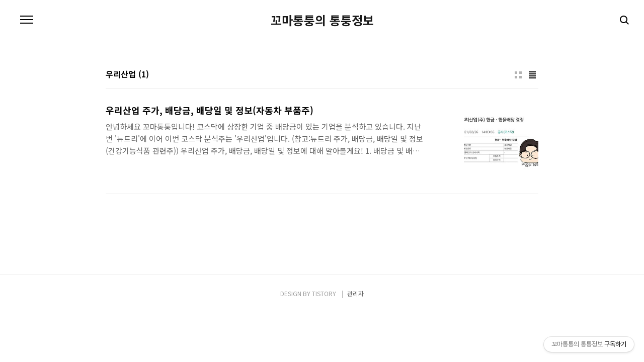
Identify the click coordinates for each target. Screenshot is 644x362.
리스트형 (532, 75)
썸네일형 (518, 75)
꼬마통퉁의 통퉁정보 (322, 20)
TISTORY (324, 293)
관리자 (355, 293)
